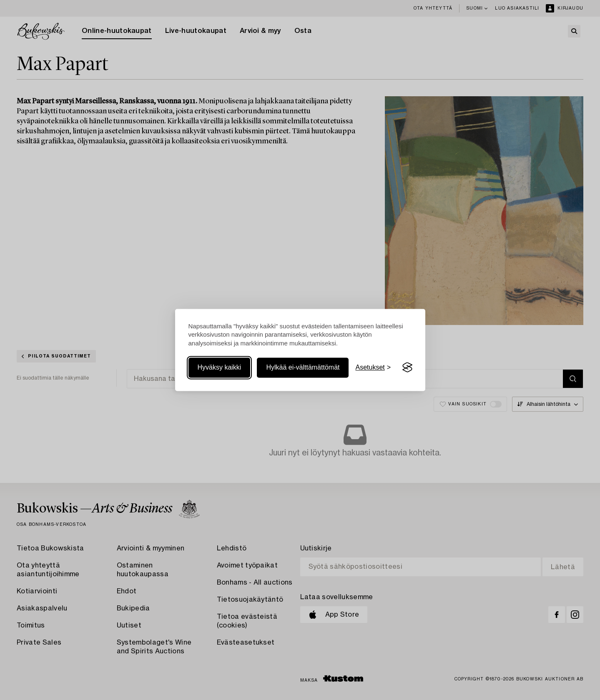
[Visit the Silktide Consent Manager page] (407, 367)
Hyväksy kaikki (220, 367)
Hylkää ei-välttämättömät (303, 367)
